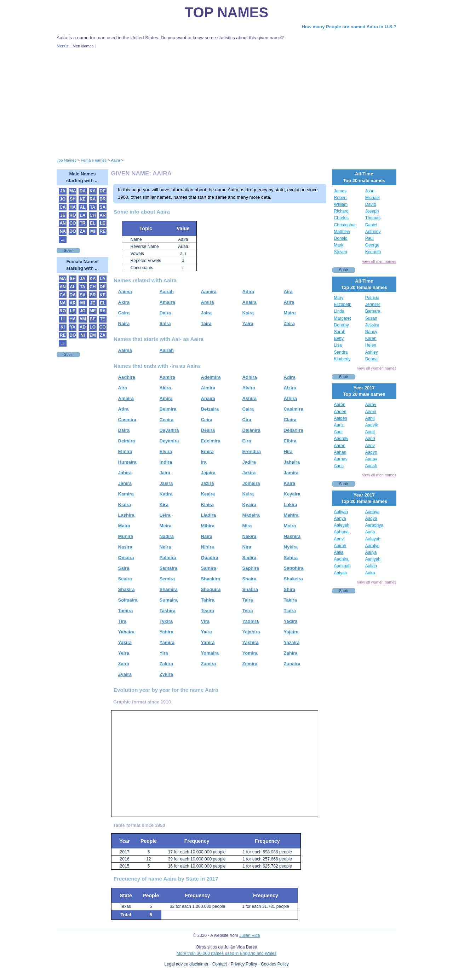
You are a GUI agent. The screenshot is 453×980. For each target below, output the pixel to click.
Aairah (167, 292)
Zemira (250, 664)
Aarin (370, 439)
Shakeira (293, 579)
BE (93, 319)
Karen (371, 338)
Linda (339, 311)
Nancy (371, 332)
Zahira (291, 653)
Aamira (209, 292)
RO (73, 215)
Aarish (371, 466)
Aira (288, 292)
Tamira (126, 611)
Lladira (209, 515)
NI (82, 335)
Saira (165, 323)
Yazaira (292, 642)
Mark (339, 245)
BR (102, 199)
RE (103, 231)
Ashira (250, 398)
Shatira (250, 589)
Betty (339, 338)
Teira (248, 611)
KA (93, 191)
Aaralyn (372, 546)
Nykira (291, 547)
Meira (166, 526)
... (63, 239)
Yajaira (291, 632)
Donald (341, 238)
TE (102, 319)
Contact (220, 964)
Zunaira (292, 664)
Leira (165, 515)
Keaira (208, 494)
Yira (164, 653)
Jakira (249, 473)
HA (73, 207)
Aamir (371, 412)
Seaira (125, 579)
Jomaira (251, 483)
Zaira (289, 323)
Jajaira (208, 473)
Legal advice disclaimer (186, 964)
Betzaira (210, 409)
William (341, 204)
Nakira (250, 536)
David (371, 204)
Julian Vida (250, 935)
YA (73, 327)
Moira (290, 526)
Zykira (166, 674)
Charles (341, 218)
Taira (206, 323)
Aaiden (341, 418)
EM (93, 335)
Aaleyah (342, 525)
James (340, 191)
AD (83, 327)
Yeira (124, 653)
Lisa (338, 345)
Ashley (372, 352)
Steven (341, 252)
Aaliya (371, 552)
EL (93, 223)
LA (82, 215)
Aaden (340, 412)
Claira (290, 420)
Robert (340, 198)
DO (73, 231)
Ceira (207, 420)
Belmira (168, 409)
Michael (372, 198)
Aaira (370, 573)
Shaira (250, 579)
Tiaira (290, 611)
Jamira (291, 473)
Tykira (166, 621)
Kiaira (125, 505)
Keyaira (292, 494)
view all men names (379, 261)
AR (102, 215)
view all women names (377, 368)
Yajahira (251, 632)
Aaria (370, 532)
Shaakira (211, 579)
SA (103, 207)
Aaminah (342, 566)
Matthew (342, 232)
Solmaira (128, 600)
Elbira (290, 441)
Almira (208, 388)
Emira (207, 451)
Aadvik (372, 425)
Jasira (166, 483)
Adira (248, 292)
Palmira (168, 558)
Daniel (371, 225)
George (372, 245)
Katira (166, 494)
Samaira (169, 568)
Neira (165, 547)
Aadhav (341, 439)
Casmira (127, 420)
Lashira (126, 515)
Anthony (373, 232)
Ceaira (167, 420)
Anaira (250, 302)
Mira (247, 526)
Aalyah (341, 573)
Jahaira (292, 462)
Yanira (208, 642)
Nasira (125, 547)
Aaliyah (341, 512)
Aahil (370, 418)
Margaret (343, 318)
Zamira (209, 664)
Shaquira (211, 589)
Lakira (291, 505)
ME (93, 311)
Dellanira (294, 430)
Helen (371, 345)
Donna (371, 359)
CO (73, 223)
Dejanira (251, 430)
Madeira (251, 515)
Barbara (373, 311)
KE (83, 199)
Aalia (339, 552)
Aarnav (341, 459)
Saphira (251, 568)
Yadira (291, 621)
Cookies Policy (275, 964)
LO (93, 327)
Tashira (168, 611)
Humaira (127, 462)
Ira (204, 462)
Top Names (226, 12)
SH (73, 199)
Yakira (125, 642)
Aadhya (372, 512)
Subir (68, 250)
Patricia (372, 298)
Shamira (169, 589)
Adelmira (211, 377)
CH (93, 215)
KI (63, 327)
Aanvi (339, 539)
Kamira (126, 494)
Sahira (291, 558)
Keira (248, 494)
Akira (124, 302)
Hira (288, 451)
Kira (164, 505)
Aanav (371, 459)
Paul (369, 238)
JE (63, 215)
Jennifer (373, 305)
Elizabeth (343, 305)
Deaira (208, 430)
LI (63, 319)
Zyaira (125, 674)
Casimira (294, 409)
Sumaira (169, 600)
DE (103, 191)
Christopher (345, 225)
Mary (339, 298)
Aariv (370, 446)
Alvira (249, 388)
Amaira (167, 302)
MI (93, 231)
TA (93, 207)
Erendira (252, 451)
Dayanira (169, 430)
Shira (290, 589)
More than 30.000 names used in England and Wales (226, 953)
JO (63, 199)
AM (83, 319)
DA (83, 191)
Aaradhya (374, 525)
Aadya (371, 518)
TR (82, 223)
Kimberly (342, 359)
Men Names (83, 46)
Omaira (126, 558)
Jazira (208, 483)
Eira (247, 441)
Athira (291, 398)
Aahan (340, 452)
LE (102, 223)
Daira (165, 313)
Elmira (125, 451)
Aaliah (371, 566)
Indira (166, 462)
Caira (124, 313)
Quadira (210, 558)
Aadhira (127, 377)
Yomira (250, 653)
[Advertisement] (226, 102)
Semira (167, 579)
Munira (126, 536)
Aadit (370, 432)
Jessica (372, 325)
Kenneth (373, 252)
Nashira (292, 536)
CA (62, 207)
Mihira (208, 526)
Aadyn (371, 452)
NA (62, 231)
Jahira (125, 473)
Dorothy (342, 325)
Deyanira (169, 441)
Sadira (250, 558)
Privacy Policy (244, 964)
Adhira (250, 377)
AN (62, 223)
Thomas (373, 218)
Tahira (208, 600)
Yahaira (126, 632)
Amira (208, 302)
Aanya (340, 518)
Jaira (206, 313)
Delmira (127, 441)
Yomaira (210, 653)
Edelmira (211, 441)
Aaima (125, 292)
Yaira (248, 323)
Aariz (339, 425)
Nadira (167, 536)
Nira (247, 547)
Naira (124, 323)
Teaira (208, 611)
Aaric (339, 466)
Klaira (207, 505)
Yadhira (251, 621)
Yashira (251, 642)
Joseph (372, 211)
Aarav (371, 405)
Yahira (167, 632)
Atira (289, 302)
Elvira (166, 451)
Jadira (249, 462)
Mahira (291, 515)
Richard (341, 211)
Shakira (127, 589)
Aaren (340, 446)
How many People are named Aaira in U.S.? (349, 27)
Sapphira (294, 568)
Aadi (338, 432)
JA (62, 191)
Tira (122, 621)
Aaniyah (373, 559)
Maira (290, 313)
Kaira (248, 313)
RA (93, 199)
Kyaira (250, 505)
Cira (247, 420)
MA (73, 191)
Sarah (340, 332)
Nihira (208, 547)
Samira (209, 568)
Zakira (166, 664)
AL (82, 207)
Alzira (290, 388)
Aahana (341, 532)
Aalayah (373, 539)
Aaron (340, 405)
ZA (82, 231)
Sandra (341, 352)
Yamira (167, 642)
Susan (371, 318)
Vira (205, 621)
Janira (125, 483)
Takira (290, 600)
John (370, 191)
